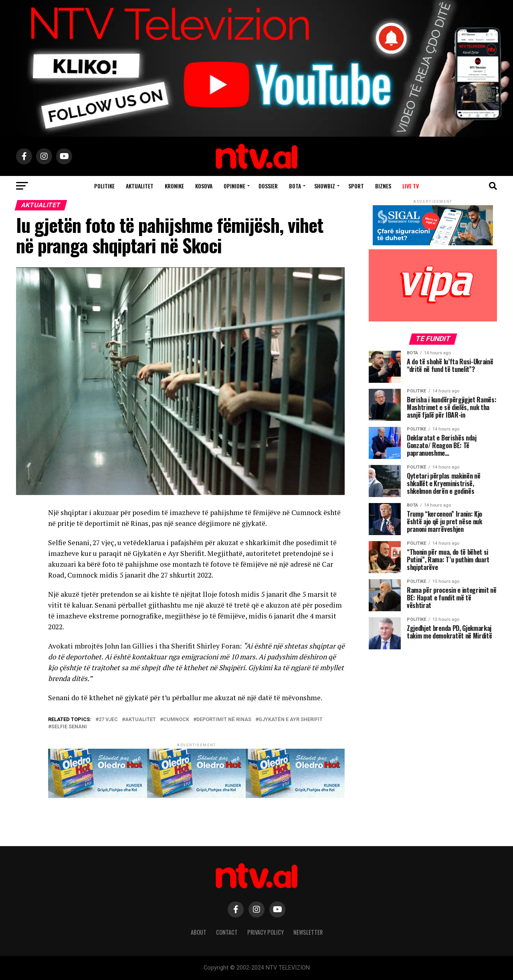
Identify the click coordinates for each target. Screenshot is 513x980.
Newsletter (308, 932)
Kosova (204, 186)
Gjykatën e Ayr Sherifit (291, 720)
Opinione (234, 186)
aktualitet (140, 720)
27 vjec (108, 720)
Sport (356, 186)
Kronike (174, 186)
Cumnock (176, 720)
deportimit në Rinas (224, 720)
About (199, 932)
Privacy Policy (266, 932)
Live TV (411, 186)
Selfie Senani (69, 727)
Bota (295, 186)
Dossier (268, 186)
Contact (227, 932)
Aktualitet (140, 186)
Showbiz (325, 186)
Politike (104, 186)
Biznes (383, 186)
